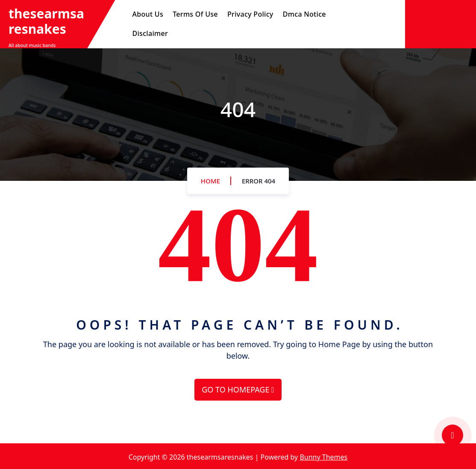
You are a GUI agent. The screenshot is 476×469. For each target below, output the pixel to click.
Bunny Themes (323, 457)
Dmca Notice (304, 14)
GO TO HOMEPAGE (238, 389)
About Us (148, 14)
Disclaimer (150, 33)
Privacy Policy (250, 14)
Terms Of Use (195, 14)
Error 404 (259, 181)
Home (210, 181)
